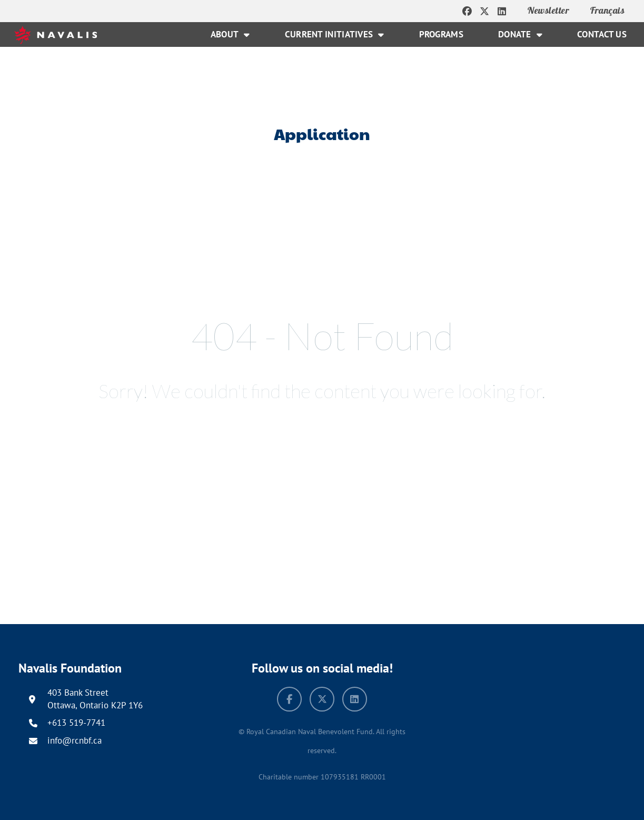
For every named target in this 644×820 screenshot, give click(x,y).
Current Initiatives (335, 34)
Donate (520, 34)
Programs (441, 34)
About (230, 34)
